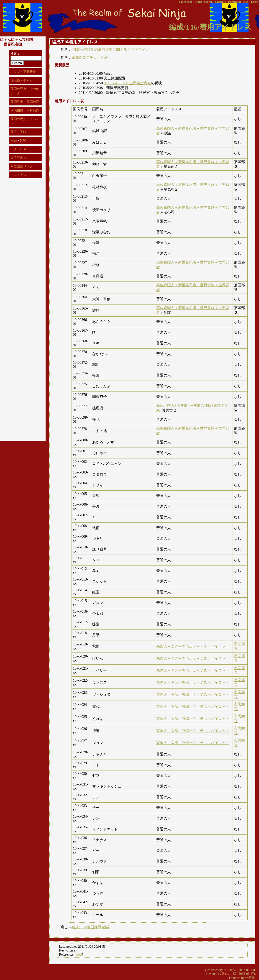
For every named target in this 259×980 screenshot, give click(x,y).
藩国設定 (17, 102)
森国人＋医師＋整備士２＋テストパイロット (193, 646)
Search (208, 2)
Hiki (226, 970)
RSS (246, 2)
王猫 (23, 132)
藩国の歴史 (18, 119)
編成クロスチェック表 (90, 58)
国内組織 (17, 110)
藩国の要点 (18, 89)
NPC (23, 141)
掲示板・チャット (23, 80)
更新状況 (30, 72)
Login (255, 2)
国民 (14, 141)
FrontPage (186, 2)
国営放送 (33, 110)
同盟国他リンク (22, 166)
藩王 (14, 132)
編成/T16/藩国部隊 (86, 927)
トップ (15, 72)
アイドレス (18, 149)
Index (198, 2)
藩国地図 (33, 102)
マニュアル (18, 175)
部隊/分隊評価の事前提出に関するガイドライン (110, 50)
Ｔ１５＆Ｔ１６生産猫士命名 (127, 83)
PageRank (234, 2)
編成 (106, 927)
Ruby (226, 974)
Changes (220, 2)
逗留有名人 (18, 158)
